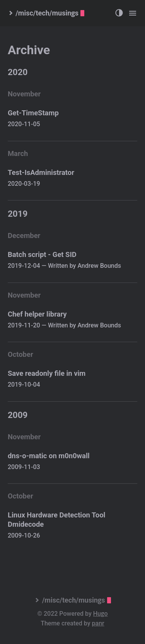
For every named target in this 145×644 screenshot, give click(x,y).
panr (98, 623)
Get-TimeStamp (33, 113)
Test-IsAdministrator (41, 172)
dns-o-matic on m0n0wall (49, 456)
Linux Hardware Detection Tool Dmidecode (56, 520)
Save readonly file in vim (47, 373)
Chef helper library (37, 314)
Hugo (101, 614)
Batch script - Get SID (42, 254)
